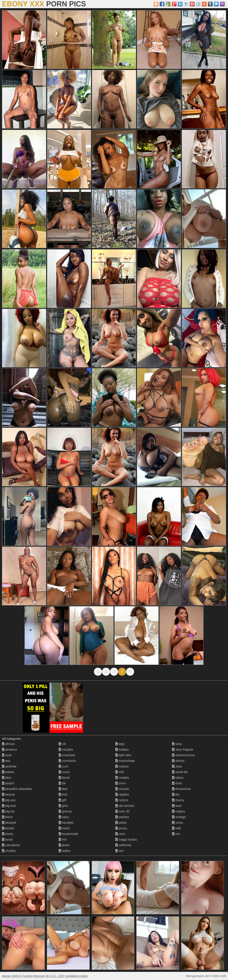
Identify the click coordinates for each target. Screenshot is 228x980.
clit (62, 744)
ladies (65, 851)
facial (64, 778)
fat (62, 783)
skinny (178, 761)
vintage (179, 817)
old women (125, 806)
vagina (179, 811)
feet (63, 789)
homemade (68, 834)
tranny (178, 800)
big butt (9, 806)
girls (63, 806)
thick (177, 783)
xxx (176, 834)
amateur (10, 750)
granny (65, 811)
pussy (121, 828)
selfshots (123, 845)
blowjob (9, 823)
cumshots (67, 761)
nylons (122, 800)
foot (63, 795)
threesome (181, 789)
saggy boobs (126, 839)
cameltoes (11, 845)
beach (8, 783)
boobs (8, 828)
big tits (8, 811)
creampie (67, 755)
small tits (180, 772)
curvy (64, 772)
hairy (64, 817)
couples (66, 750)
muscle (122, 789)
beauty (8, 795)
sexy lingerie (183, 750)
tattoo (178, 778)
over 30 (122, 811)
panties (122, 817)
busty (8, 839)
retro (120, 834)
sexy (177, 744)
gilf (62, 800)
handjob (66, 823)
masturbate (125, 761)
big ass (9, 800)
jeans (64, 845)
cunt (63, 766)
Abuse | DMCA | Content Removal (23, 976)
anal (7, 755)
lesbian (122, 750)
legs (120, 744)
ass (6, 761)
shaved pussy (184, 755)
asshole (9, 766)
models (122, 778)
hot (63, 839)
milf (120, 772)
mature (122, 766)
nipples (122, 795)
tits (176, 795)
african (8, 744)
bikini (7, 817)
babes (8, 772)
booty (8, 834)
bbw (7, 778)
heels (64, 828)
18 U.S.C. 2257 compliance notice (67, 976)
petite (121, 823)
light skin (123, 755)
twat (177, 806)
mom (121, 783)
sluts (177, 766)
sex (120, 851)
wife (177, 828)
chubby (9, 851)
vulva (178, 823)
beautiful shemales (17, 789)
